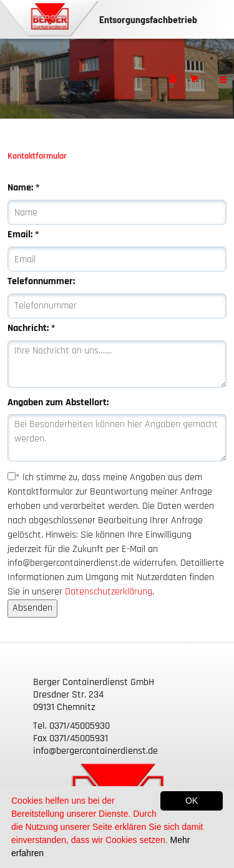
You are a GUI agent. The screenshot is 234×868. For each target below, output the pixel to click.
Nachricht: (31, 328)
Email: (23, 234)
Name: (23, 188)
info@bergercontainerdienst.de (95, 751)
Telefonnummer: (41, 281)
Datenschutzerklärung (109, 592)
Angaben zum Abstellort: (58, 402)
